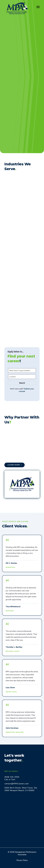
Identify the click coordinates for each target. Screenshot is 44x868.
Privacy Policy (22, 860)
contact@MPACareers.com (16, 784)
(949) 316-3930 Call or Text (12, 778)
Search (22, 383)
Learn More (14, 465)
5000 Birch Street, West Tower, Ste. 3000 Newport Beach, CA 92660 (21, 789)
